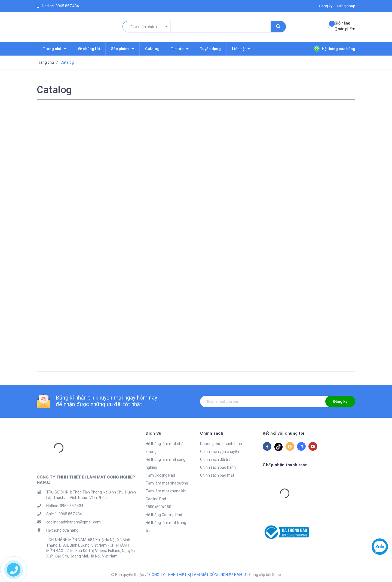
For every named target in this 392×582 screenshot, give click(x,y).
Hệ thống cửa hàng (334, 49)
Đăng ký (340, 401)
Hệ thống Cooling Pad (164, 515)
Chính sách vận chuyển (220, 452)
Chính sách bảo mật (217, 475)
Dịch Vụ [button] (154, 433)
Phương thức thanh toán (221, 444)
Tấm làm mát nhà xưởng (167, 483)
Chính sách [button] (212, 433)
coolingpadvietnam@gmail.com (73, 522)
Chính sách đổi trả (215, 459)
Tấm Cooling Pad (160, 475)
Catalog (54, 90)
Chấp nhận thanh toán (285, 465)
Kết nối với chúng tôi (284, 433)
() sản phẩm (345, 26)
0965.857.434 (67, 6)
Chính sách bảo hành (218, 467)
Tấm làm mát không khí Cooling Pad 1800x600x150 (166, 499)
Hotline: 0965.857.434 (65, 506)
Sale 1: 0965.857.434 (64, 514)
